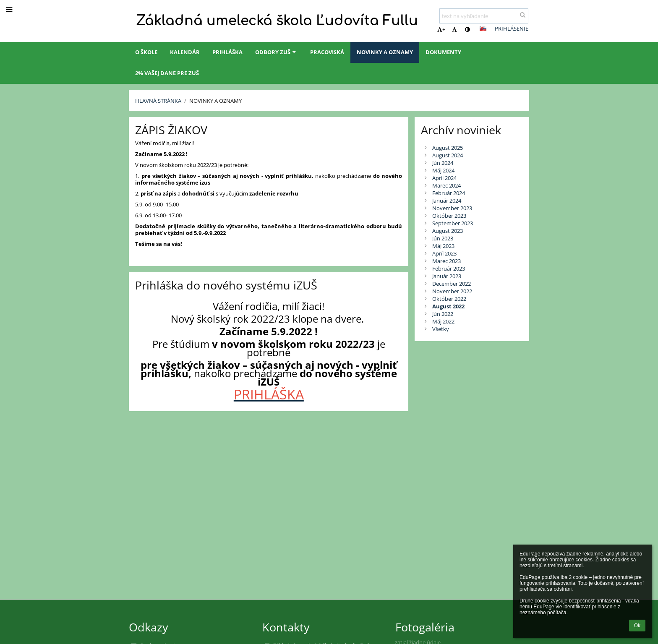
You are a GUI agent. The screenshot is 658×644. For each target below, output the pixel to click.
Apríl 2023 (444, 253)
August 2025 (448, 148)
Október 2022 (449, 299)
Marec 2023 (446, 261)
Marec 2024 (446, 185)
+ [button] (441, 29)
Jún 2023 (443, 238)
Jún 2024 (443, 163)
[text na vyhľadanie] (484, 16)
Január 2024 (447, 201)
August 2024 (448, 155)
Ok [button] (637, 626)
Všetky (441, 329)
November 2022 (452, 291)
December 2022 (452, 284)
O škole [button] (146, 52)
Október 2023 (449, 216)
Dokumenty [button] (443, 52)
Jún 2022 (443, 314)
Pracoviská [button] (327, 52)
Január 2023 (447, 276)
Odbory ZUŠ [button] (276, 52)
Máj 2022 (443, 321)
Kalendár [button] (185, 52)
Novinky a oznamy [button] (385, 52)
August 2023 (448, 231)
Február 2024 (449, 193)
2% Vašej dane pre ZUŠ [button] (167, 73)
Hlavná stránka (158, 101)
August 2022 (448, 306)
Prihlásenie (512, 29)
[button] (483, 29)
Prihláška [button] (227, 52)
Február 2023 (449, 269)
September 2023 (453, 223)
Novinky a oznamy (215, 101)
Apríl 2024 (444, 178)
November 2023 (452, 208)
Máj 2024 (443, 170)
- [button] (455, 29)
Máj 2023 (443, 246)
